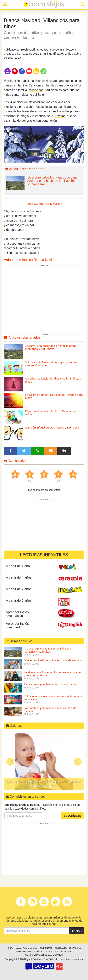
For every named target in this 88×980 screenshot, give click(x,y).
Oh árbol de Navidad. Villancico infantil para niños (53, 380)
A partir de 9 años (19, 601)
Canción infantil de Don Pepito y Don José (52, 427)
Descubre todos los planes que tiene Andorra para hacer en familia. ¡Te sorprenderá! (52, 181)
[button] (10, 762)
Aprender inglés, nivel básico (18, 614)
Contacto (40, 951)
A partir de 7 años (19, 589)
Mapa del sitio (24, 951)
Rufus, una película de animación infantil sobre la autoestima (53, 698)
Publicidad (45, 948)
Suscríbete (72, 816)
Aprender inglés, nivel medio (18, 625)
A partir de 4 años (19, 578)
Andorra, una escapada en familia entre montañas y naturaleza (50, 347)
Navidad (60, 116)
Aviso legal (30, 948)
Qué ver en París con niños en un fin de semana (53, 660)
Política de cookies (60, 951)
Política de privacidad (67, 948)
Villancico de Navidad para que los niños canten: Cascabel (51, 364)
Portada (14, 948)
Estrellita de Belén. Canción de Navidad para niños (54, 396)
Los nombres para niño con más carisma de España (50, 710)
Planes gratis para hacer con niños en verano (51, 684)
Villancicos (36, 90)
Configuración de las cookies (44, 955)
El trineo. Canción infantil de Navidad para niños (52, 413)
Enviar (77, 931)
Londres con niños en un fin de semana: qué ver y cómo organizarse (53, 674)
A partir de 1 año (18, 566)
